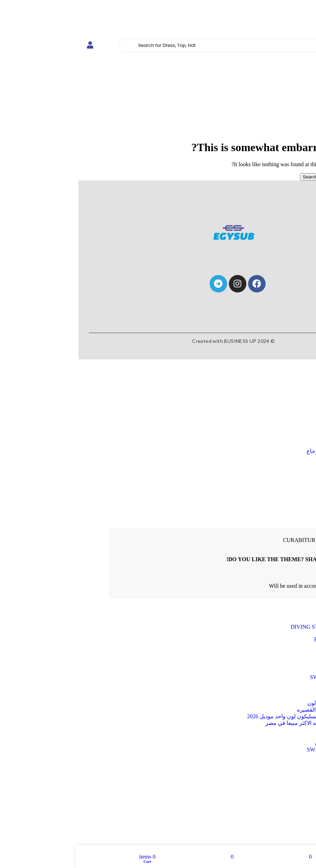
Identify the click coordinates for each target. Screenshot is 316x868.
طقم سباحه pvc (276, 730)
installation (282, 800)
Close (307, 362)
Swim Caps (281, 671)
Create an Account (293, 525)
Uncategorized (278, 683)
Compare (289, 464)
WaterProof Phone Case (267, 690)
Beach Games (279, 620)
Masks (278, 412)
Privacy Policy (293, 586)
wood (288, 787)
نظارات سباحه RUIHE (268, 736)
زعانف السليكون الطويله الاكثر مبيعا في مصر (242, 723)
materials (284, 806)
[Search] (185, 45)
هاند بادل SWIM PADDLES (263, 750)
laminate (284, 793)
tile (290, 781)
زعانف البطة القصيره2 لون (263, 703)
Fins (280, 406)
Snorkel (276, 418)
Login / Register (281, 470)
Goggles (276, 425)
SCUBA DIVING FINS (267, 658)
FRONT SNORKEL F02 (266, 639)
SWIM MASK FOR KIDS (264, 677)
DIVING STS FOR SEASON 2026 (254, 627)
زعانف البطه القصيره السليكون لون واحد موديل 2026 (233, 716)
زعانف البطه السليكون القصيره (258, 710)
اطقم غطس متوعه (272, 696)
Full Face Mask (276, 646)
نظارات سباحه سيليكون (267, 743)
